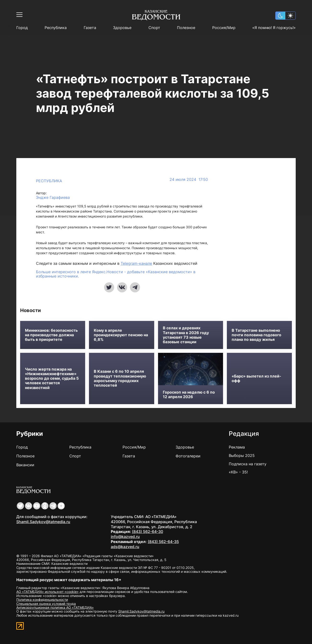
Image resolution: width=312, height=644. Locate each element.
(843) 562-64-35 (163, 542)
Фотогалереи (188, 456)
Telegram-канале (136, 263)
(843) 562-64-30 (147, 532)
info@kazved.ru (125, 537)
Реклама (237, 447)
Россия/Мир (224, 28)
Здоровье (122, 28)
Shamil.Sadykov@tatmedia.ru (43, 522)
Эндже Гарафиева (53, 198)
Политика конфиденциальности (42, 600)
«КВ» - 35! (238, 472)
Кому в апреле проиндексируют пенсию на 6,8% (121, 335)
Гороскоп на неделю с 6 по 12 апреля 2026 (189, 395)
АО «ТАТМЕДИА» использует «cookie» (47, 592)
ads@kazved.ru (125, 547)
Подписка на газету (248, 464)
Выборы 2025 (242, 455)
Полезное (186, 28)
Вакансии (25, 465)
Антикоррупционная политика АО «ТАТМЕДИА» (55, 607)
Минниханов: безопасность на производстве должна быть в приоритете (51, 335)
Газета (90, 28)
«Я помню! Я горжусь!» (274, 28)
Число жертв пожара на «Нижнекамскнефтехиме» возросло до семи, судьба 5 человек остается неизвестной (52, 378)
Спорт (154, 28)
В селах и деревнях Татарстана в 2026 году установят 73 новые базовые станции (186, 335)
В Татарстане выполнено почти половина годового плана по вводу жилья (256, 335)
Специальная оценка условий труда (46, 604)
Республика (56, 28)
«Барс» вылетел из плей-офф (256, 378)
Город (22, 28)
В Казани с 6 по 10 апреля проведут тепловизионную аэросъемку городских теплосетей (120, 378)
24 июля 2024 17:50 (189, 180)
